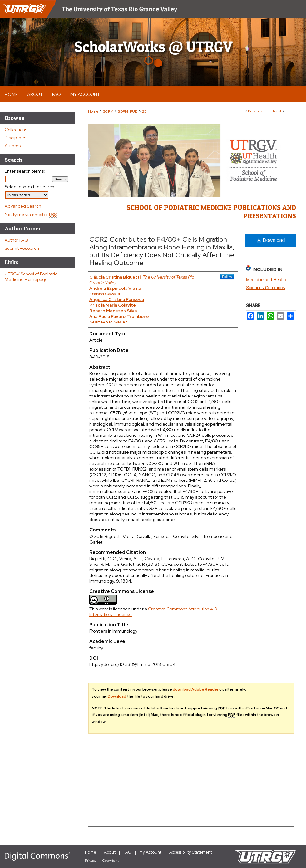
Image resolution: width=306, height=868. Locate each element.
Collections (16, 130)
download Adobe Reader (196, 689)
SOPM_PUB (128, 111)
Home (93, 111)
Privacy (91, 861)
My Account (150, 852)
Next (277, 111)
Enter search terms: (25, 171)
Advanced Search (23, 206)
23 (144, 111)
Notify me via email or (31, 215)
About (110, 852)
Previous (255, 111)
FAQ (127, 852)
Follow (227, 277)
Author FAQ (16, 240)
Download (271, 240)
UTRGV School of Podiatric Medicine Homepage (31, 277)
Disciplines (15, 138)
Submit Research (22, 248)
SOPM (108, 111)
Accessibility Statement (191, 852)
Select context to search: (30, 187)
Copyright (111, 861)
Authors (13, 146)
